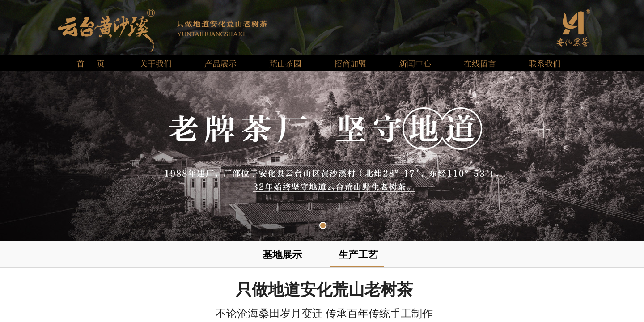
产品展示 (220, 63)
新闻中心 (415, 63)
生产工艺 (358, 255)
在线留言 (480, 63)
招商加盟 (350, 63)
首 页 (91, 63)
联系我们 (545, 63)
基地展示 (282, 255)
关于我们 (156, 63)
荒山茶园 (285, 63)
